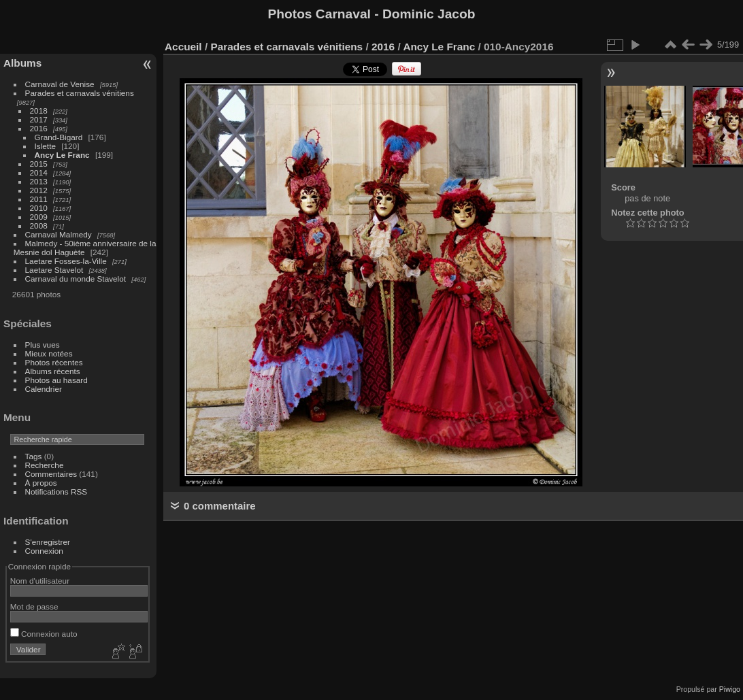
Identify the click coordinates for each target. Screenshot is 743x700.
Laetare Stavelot (54, 270)
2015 (39, 164)
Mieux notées (49, 353)
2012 (39, 190)
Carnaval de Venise (60, 84)
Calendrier (44, 389)
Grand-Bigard (59, 137)
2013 (39, 181)
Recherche (45, 465)
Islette (45, 146)
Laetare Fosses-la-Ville (66, 261)
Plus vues (43, 345)
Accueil (183, 47)
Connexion (44, 551)
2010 (39, 208)
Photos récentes (54, 362)
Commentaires (51, 474)
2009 (39, 217)
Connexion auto (44, 634)
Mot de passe (34, 606)
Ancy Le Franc (62, 155)
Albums (22, 63)
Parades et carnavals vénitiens (80, 93)
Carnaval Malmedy (59, 234)
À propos (41, 483)
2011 (39, 199)
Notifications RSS (56, 491)
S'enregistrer (48, 542)
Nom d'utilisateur (40, 581)
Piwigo (730, 689)
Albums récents (53, 371)
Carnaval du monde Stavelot (76, 279)
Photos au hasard (56, 380)
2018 (39, 111)
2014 (39, 172)
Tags (34, 456)
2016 (39, 128)
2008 (39, 226)
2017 (39, 119)
